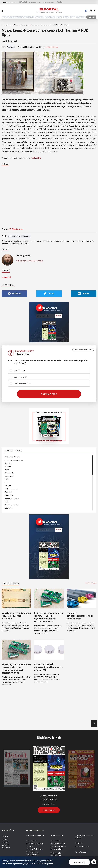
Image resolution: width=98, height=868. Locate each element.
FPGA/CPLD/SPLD (12, 498)
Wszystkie (91, 17)
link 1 (33, 158)
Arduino (31, 17)
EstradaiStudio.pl (56, 849)
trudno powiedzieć (22, 383)
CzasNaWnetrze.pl (33, 855)
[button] (12, 770)
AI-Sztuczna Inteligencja (17, 17)
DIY (74, 17)
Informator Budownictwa (35, 849)
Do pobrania (6, 848)
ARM (37, 17)
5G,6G (4, 17)
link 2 (39, 158)
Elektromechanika (83, 17)
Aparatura (9, 463)
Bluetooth (67, 17)
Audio (42, 17)
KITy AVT (5, 837)
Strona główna (6, 25)
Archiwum (5, 845)
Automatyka (50, 17)
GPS (6, 502)
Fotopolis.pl (79, 843)
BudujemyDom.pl (32, 841)
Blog (16, 25)
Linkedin (84, 293)
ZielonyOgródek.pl (32, 852)
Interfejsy (9, 508)
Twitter (49, 293)
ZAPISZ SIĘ (79, 862)
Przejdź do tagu (91, 583)
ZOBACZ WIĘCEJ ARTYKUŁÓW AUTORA (30, 261)
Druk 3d (8, 486)
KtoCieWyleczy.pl (81, 852)
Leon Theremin (20, 377)
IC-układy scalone (11, 505)
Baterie (59, 17)
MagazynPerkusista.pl (58, 846)
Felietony (8, 492)
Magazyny (5, 842)
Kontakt (4, 839)
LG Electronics (51, 47)
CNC (6, 479)
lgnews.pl (6, 277)
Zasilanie (26, 236)
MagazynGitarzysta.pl (58, 844)
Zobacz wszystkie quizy (83, 350)
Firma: (12, 229)
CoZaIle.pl (30, 846)
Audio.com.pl (55, 841)
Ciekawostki (9, 476)
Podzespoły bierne (12, 457)
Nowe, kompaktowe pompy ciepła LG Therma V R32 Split (50, 25)
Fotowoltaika (10, 495)
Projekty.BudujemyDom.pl (35, 844)
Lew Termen (19, 370)
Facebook (14, 293)
